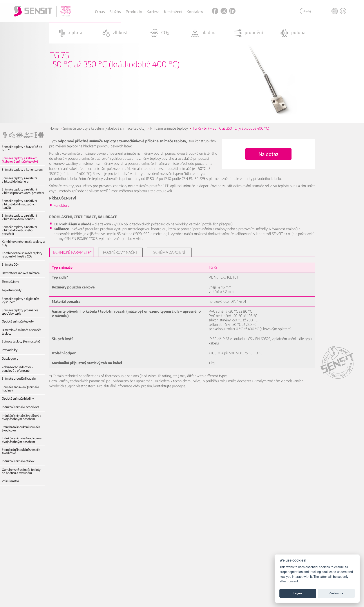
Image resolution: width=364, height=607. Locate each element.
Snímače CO (10, 264)
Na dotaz (269, 154)
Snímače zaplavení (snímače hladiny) (20, 389)
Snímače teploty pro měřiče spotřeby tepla (20, 312)
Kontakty (195, 12)
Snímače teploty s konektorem (22, 169)
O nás (100, 12)
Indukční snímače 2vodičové (21, 407)
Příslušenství (10, 481)
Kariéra (153, 12)
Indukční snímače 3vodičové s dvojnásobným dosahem (22, 417)
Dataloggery (10, 358)
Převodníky (10, 350)
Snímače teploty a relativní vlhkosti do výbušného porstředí (19, 230)
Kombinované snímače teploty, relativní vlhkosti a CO (22, 255)
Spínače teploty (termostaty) (21, 341)
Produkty (134, 12)
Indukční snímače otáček (18, 461)
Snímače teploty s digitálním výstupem (20, 300)
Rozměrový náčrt (120, 252)
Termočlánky (10, 282)
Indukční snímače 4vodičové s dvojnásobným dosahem (22, 440)
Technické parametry (72, 252)
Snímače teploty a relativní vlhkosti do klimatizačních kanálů (19, 204)
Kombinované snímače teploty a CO (23, 243)
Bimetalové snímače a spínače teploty (21, 332)
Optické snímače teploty (18, 321)
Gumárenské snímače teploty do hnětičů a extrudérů (23, 471)
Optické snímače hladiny (18, 398)
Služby (115, 12)
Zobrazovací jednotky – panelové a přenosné (17, 369)
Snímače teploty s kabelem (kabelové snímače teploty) (20, 160)
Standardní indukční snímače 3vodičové (21, 429)
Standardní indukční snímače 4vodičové (21, 451)
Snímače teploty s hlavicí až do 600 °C (22, 148)
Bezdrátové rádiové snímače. (21, 273)
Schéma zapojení (169, 252)
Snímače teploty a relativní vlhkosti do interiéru (19, 180)
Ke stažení (173, 12)
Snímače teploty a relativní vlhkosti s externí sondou (19, 217)
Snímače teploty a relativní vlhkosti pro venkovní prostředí (23, 191)
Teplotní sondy (12, 290)
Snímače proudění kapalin (19, 378)
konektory (62, 205)
